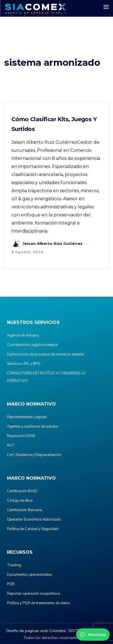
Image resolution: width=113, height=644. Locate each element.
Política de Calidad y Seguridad (33, 529)
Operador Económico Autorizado (34, 519)
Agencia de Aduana (23, 335)
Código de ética (20, 501)
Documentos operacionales (30, 575)
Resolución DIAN (21, 436)
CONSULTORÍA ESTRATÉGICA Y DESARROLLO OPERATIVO (46, 377)
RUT (11, 445)
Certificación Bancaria (25, 510)
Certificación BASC (22, 491)
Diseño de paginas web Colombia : (37, 631)
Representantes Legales (27, 417)
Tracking (14, 565)
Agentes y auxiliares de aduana (33, 426)
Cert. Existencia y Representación (34, 455)
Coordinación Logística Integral (33, 345)
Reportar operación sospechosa (33, 594)
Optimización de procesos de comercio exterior (46, 354)
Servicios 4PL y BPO (24, 364)
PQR (11, 584)
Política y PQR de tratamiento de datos (39, 603)
